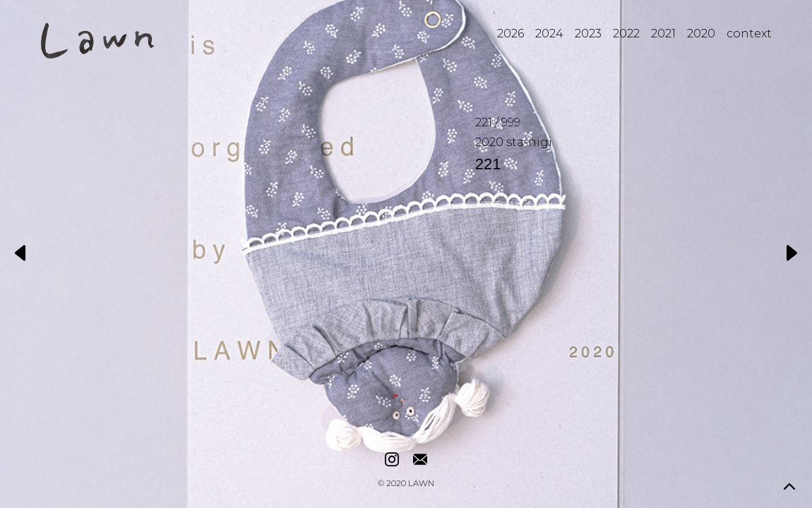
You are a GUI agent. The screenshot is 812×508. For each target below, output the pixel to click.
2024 (549, 34)
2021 (663, 34)
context (749, 34)
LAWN (421, 484)
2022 (626, 34)
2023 (588, 34)
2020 (701, 34)
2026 (511, 34)
